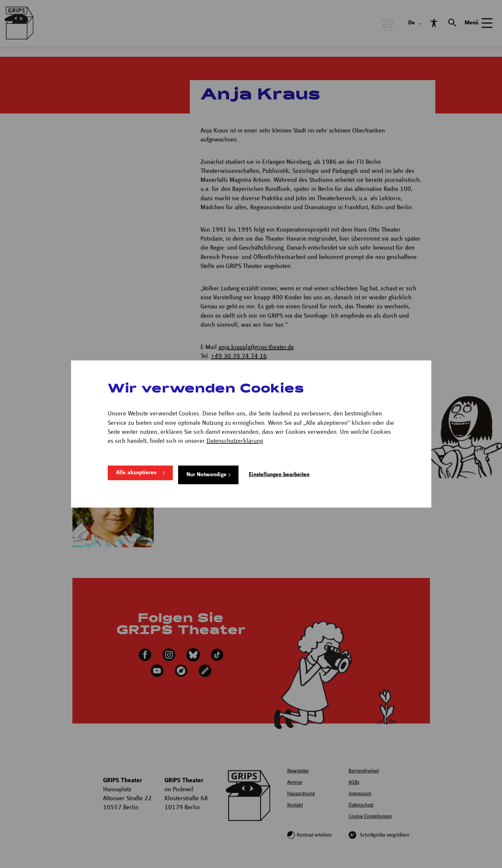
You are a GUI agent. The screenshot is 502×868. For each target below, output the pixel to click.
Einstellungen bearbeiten (279, 475)
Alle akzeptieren (136, 475)
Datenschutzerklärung (235, 443)
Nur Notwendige (206, 475)
